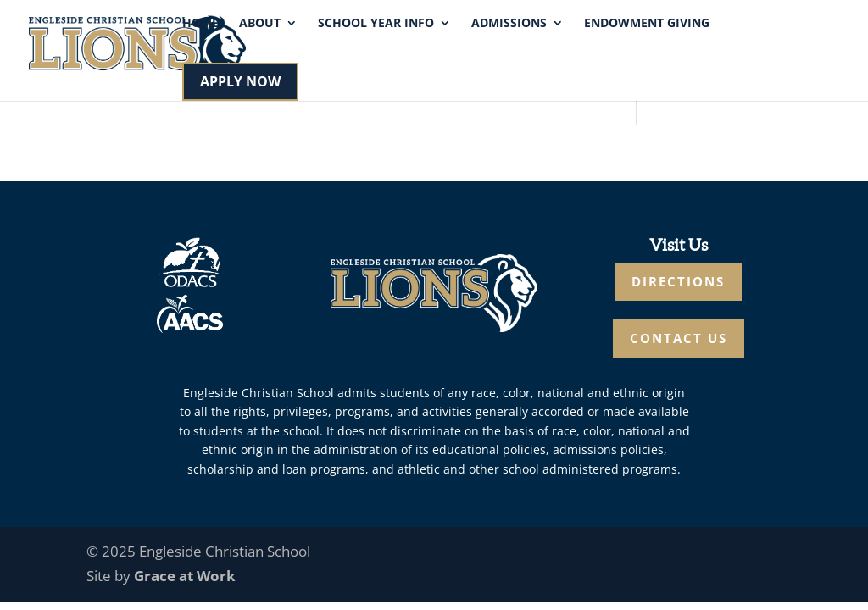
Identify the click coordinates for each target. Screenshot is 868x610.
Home (200, 24)
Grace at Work (185, 576)
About (260, 24)
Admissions (509, 24)
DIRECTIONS (678, 281)
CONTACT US (679, 338)
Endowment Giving (647, 24)
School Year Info (376, 24)
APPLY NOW (240, 81)
